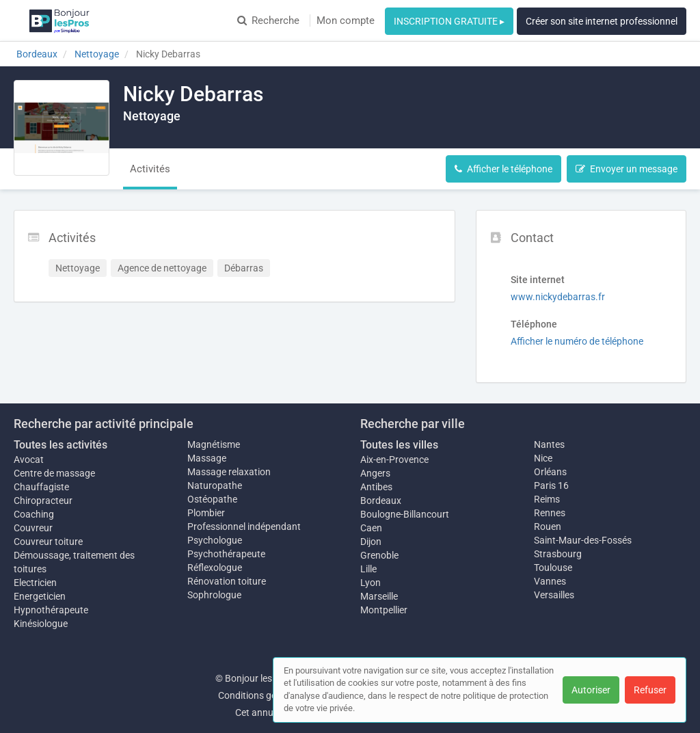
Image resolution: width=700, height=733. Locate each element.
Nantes (549, 444)
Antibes (376, 487)
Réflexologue (215, 568)
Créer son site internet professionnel (602, 21)
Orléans (550, 472)
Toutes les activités (60, 445)
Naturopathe (215, 485)
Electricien (35, 583)
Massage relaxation (229, 472)
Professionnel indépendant (244, 527)
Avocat (29, 459)
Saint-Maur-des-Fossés (583, 540)
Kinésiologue (41, 624)
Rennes (550, 513)
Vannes (550, 581)
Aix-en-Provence (394, 459)
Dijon (371, 542)
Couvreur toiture (48, 542)
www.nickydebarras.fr (558, 297)
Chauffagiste (41, 487)
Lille (368, 569)
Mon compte (346, 21)
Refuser (650, 690)
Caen (371, 528)
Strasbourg (558, 554)
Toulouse (553, 568)
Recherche (268, 21)
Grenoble (379, 555)
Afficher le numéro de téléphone (577, 341)
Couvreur (33, 528)
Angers (375, 473)
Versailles (554, 595)
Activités (150, 169)
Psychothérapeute (226, 554)
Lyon (371, 583)
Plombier (206, 513)
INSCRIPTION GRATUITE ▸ (449, 21)
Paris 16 (551, 485)
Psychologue (215, 540)
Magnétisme (214, 444)
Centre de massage (54, 473)
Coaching (34, 514)
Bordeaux (381, 501)
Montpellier (384, 610)
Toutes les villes (399, 445)
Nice (543, 458)
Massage (207, 458)
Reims (547, 499)
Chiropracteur (43, 501)
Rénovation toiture (227, 581)
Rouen (548, 527)
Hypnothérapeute (51, 610)
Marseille (379, 596)
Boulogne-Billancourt (405, 514)
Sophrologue (214, 595)
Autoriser (591, 690)
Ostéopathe (212, 499)
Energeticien (40, 596)
